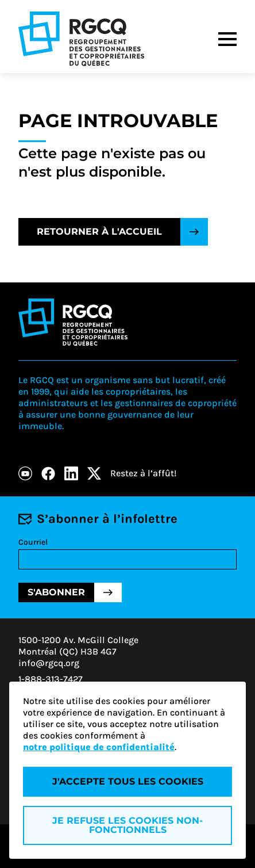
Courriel (33, 542)
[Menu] (227, 39)
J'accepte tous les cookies (128, 781)
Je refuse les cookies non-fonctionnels (127, 825)
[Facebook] (48, 473)
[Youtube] (25, 473)
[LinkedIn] (71, 473)
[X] (94, 473)
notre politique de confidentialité (99, 747)
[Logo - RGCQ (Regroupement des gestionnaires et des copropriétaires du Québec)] (81, 39)
